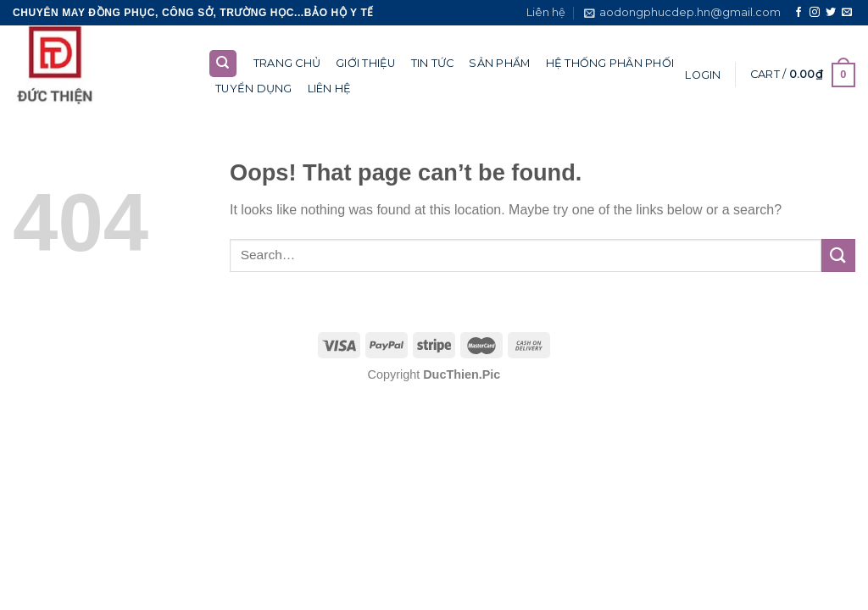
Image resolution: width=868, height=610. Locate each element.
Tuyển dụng (254, 89)
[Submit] (838, 255)
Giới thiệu (366, 63)
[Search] (223, 64)
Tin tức (433, 63)
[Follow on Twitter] (831, 13)
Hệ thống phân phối (610, 63)
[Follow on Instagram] (815, 13)
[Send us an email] (847, 13)
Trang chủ (287, 63)
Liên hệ (546, 12)
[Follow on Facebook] (798, 13)
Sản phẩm (499, 63)
